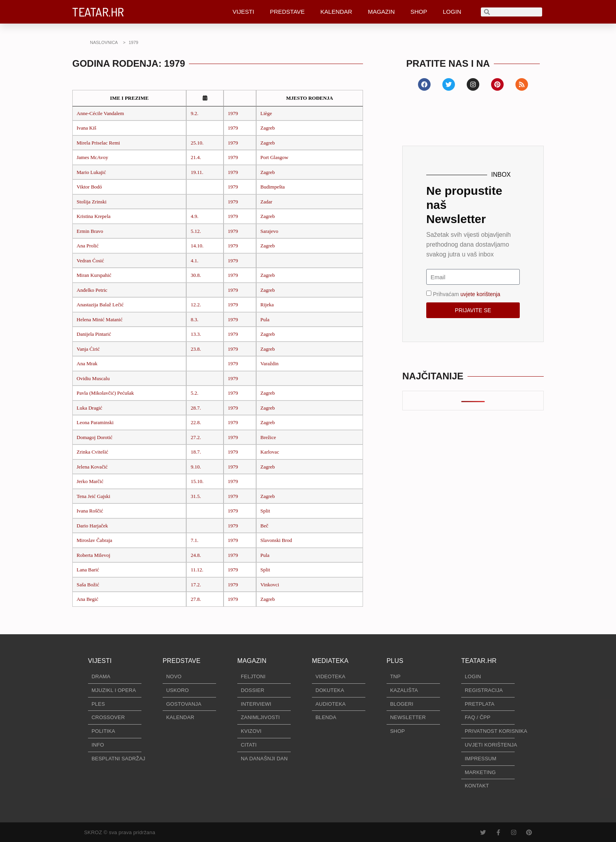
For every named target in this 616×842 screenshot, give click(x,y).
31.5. (196, 496)
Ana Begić (87, 599)
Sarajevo (269, 231)
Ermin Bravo (90, 231)
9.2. (194, 113)
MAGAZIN (381, 12)
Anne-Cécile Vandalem (100, 113)
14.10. (197, 246)
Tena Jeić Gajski (93, 496)
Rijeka (267, 305)
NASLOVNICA (104, 42)
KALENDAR (336, 12)
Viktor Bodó (89, 187)
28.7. (196, 408)
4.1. (194, 261)
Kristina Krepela (93, 216)
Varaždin (269, 363)
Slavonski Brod (276, 540)
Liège (266, 113)
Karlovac (270, 452)
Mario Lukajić (91, 172)
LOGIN (452, 12)
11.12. (197, 570)
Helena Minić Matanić (100, 319)
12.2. (196, 305)
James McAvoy (92, 157)
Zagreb (268, 128)
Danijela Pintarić (94, 334)
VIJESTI (243, 12)
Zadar (266, 202)
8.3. (194, 319)
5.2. (194, 393)
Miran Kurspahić (94, 275)
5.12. (196, 231)
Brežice (268, 437)
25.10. (197, 143)
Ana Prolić (88, 246)
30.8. (196, 275)
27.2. (196, 437)
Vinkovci (270, 585)
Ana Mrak (87, 363)
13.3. (196, 334)
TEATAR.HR (98, 12)
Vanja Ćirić (88, 349)
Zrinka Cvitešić (93, 452)
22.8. (196, 422)
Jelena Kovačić (92, 467)
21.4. (196, 157)
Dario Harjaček (92, 526)
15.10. (197, 481)
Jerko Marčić (90, 481)
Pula (265, 319)
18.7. (196, 452)
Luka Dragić (89, 408)
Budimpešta (273, 187)
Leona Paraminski (95, 422)
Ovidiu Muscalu (93, 378)
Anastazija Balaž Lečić (100, 305)
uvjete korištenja (480, 294)
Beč (264, 526)
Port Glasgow (274, 157)
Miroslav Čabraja (94, 540)
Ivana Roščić (90, 511)
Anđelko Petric (92, 290)
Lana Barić (88, 570)
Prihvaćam (467, 294)
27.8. (196, 599)
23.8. (196, 349)
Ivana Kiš (86, 128)
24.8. (196, 555)
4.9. (194, 216)
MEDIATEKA (330, 661)
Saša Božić (88, 585)
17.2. (196, 585)
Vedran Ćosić (90, 261)
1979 (233, 113)
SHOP (419, 12)
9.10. (196, 467)
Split (265, 511)
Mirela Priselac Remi (98, 143)
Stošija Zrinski (92, 202)
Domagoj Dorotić (94, 437)
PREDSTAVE (287, 12)
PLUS (395, 661)
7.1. (194, 540)
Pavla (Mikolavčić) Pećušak (105, 393)
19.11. (197, 172)
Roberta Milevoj (93, 555)
